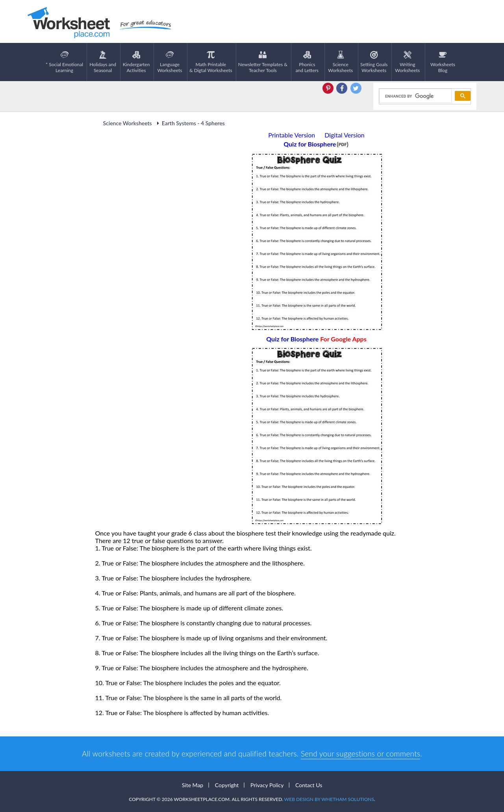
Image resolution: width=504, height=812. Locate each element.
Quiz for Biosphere (316, 339)
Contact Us (309, 785)
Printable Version (292, 135)
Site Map (193, 785)
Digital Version (345, 135)
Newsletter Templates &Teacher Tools (263, 62)
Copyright (227, 785)
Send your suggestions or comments (360, 754)
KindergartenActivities (136, 62)
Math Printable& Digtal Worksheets (211, 62)
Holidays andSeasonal (103, 62)
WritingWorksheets (407, 62)
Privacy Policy (267, 785)
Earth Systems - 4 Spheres (190, 123)
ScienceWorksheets (340, 62)
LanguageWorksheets (170, 62)
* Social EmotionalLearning (64, 62)
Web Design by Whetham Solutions (329, 799)
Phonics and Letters (307, 62)
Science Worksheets (128, 123)
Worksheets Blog (443, 62)
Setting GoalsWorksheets (374, 62)
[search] (415, 96)
